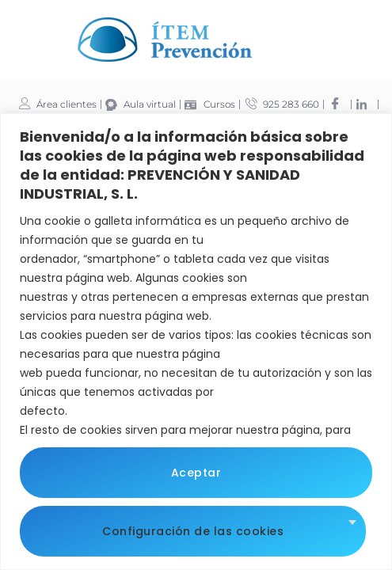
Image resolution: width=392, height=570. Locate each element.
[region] (196, 342)
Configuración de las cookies (193, 531)
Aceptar (196, 473)
